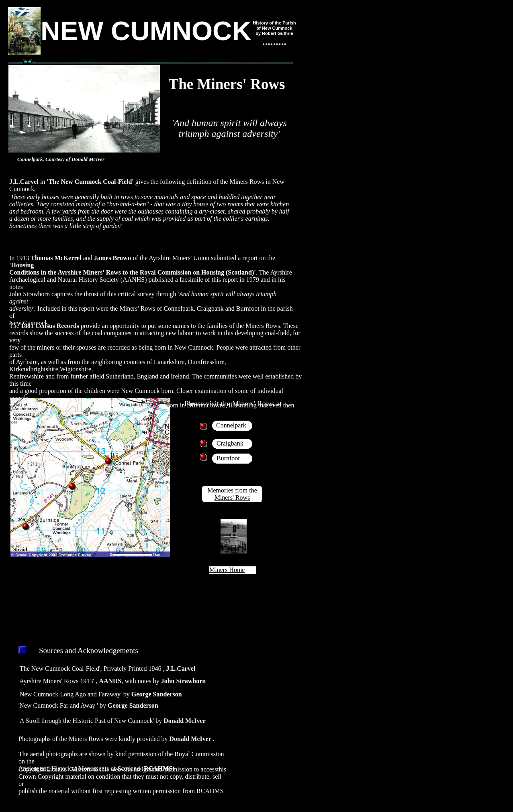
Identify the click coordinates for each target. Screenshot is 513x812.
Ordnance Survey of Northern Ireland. (67, 580)
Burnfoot (228, 458)
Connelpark (231, 425)
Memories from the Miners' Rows (232, 494)
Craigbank (230, 443)
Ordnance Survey (141, 573)
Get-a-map (134, 565)
